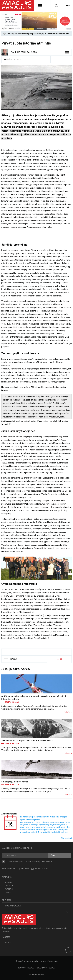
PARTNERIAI (9, 889)
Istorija (27, 34)
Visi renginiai (66, 838)
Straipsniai (19, 34)
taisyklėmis (31, 861)
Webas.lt (41, 975)
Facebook (25, 869)
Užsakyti (53, 855)
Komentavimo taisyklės (46, 968)
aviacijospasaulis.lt (13, 906)
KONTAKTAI (9, 886)
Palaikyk (8, 892)
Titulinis (10, 34)
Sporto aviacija (37, 34)
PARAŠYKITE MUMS (42, 869)
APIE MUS (8, 882)
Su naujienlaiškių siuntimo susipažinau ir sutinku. (30, 862)
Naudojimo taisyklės (26, 968)
